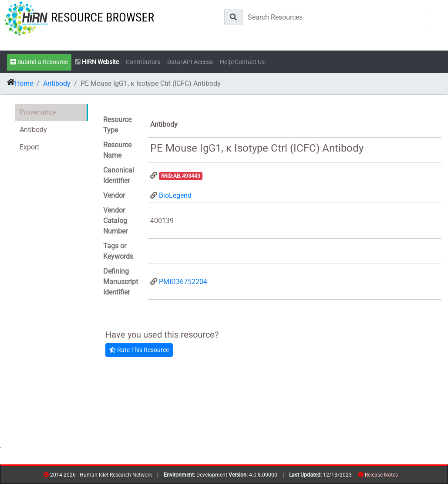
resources (401, 476)
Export (29, 147)
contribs (403, 476)
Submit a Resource (39, 62)
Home (24, 83)
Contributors (143, 62)
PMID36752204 (183, 282)
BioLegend (175, 195)
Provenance (38, 112)
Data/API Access (190, 62)
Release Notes (381, 475)
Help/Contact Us (242, 62)
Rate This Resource (139, 350)
